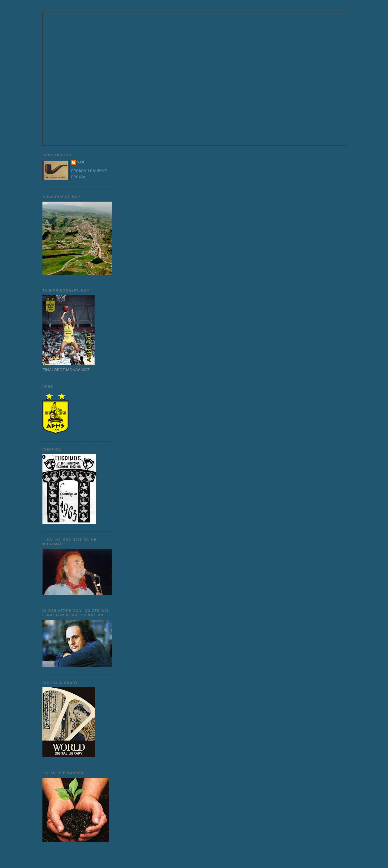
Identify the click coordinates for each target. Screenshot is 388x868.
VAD (81, 162)
